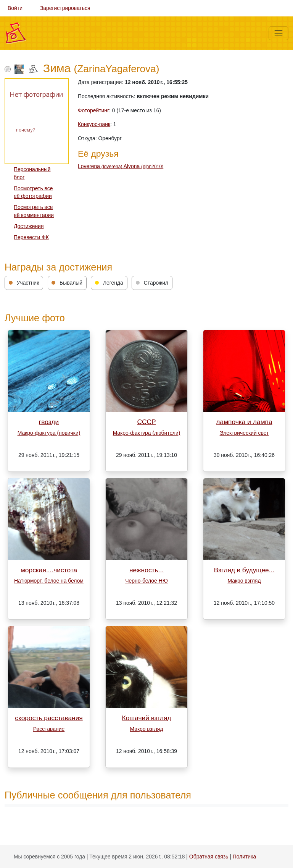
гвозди (49, 422)
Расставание (49, 729)
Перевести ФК (31, 237)
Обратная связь (209, 857)
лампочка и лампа (244, 422)
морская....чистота (49, 570)
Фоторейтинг (93, 110)
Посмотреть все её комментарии (34, 211)
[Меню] (279, 33)
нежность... (146, 570)
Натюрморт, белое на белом (49, 581)
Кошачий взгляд (147, 718)
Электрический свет (244, 433)
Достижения (29, 226)
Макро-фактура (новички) (49, 433)
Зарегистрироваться (65, 8)
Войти (15, 8)
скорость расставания (49, 718)
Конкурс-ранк (94, 124)
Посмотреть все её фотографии (33, 192)
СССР (146, 422)
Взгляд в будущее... (244, 570)
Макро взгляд (244, 581)
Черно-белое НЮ (146, 581)
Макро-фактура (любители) (147, 433)
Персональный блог (32, 173)
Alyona (144, 166)
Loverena (101, 166)
